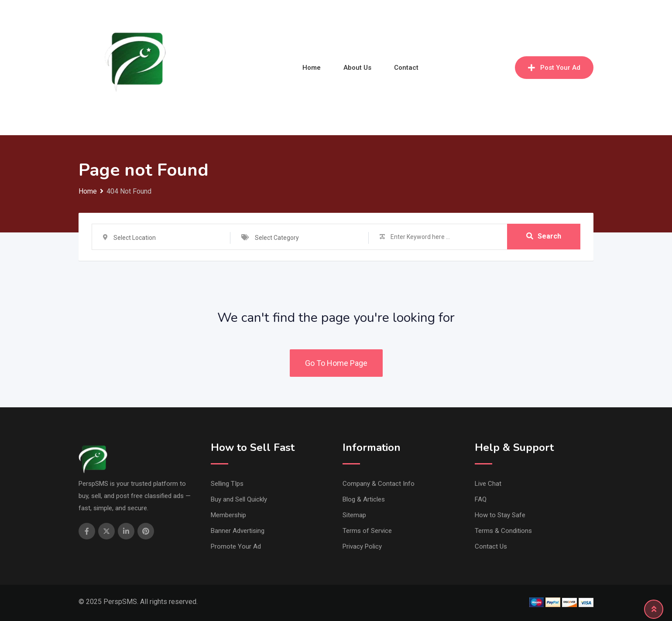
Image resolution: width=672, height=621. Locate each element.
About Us (357, 68)
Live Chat (488, 484)
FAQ (481, 499)
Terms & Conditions (503, 531)
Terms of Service (367, 531)
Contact (406, 68)
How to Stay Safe (500, 515)
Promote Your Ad (236, 546)
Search (544, 237)
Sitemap (354, 515)
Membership (228, 515)
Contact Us (491, 546)
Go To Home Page (336, 363)
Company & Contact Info (379, 484)
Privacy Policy (362, 546)
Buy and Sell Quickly (239, 499)
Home (312, 68)
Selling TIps (227, 484)
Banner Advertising (238, 531)
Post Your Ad (554, 68)
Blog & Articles (364, 499)
